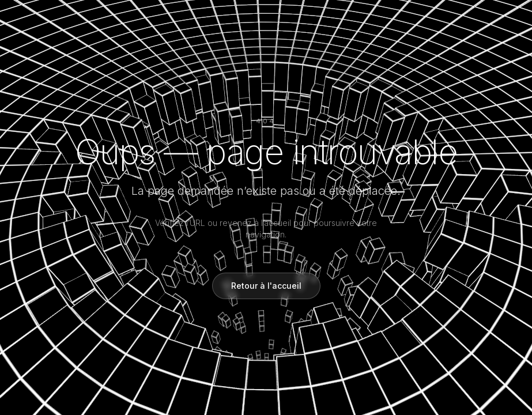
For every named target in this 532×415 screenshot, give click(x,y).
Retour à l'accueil (266, 286)
